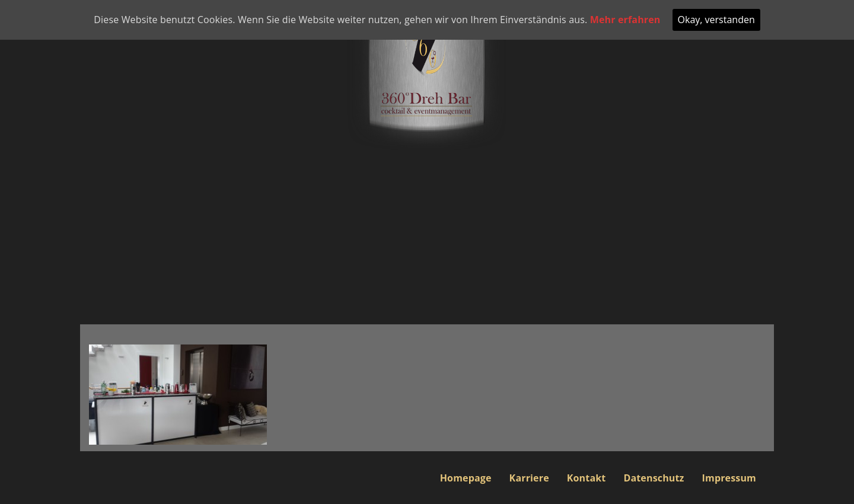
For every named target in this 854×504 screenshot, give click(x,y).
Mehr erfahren (625, 20)
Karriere (529, 478)
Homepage (466, 478)
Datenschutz (654, 478)
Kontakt (587, 478)
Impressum (729, 478)
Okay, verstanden (716, 20)
